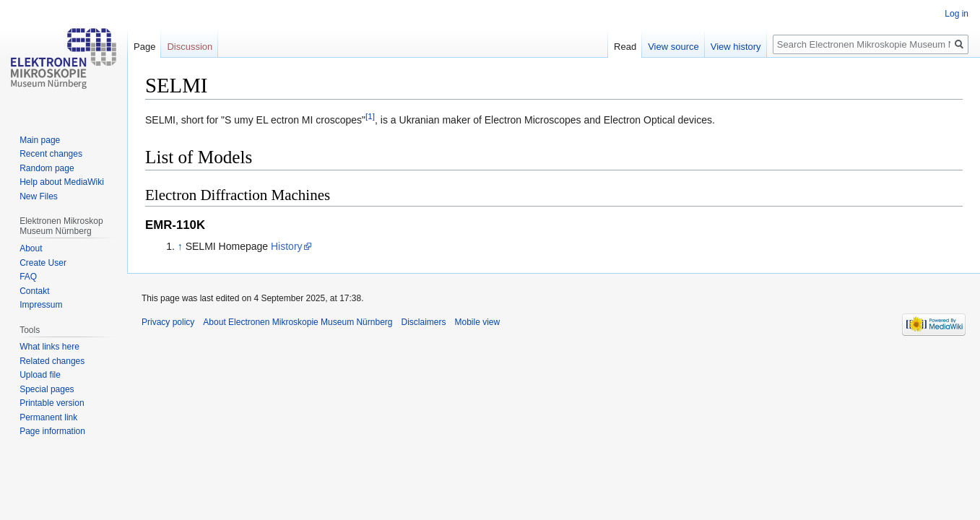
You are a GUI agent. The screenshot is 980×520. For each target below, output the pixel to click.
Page (144, 47)
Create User (43, 263)
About (31, 248)
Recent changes (51, 154)
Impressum (41, 305)
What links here (49, 347)
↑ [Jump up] (180, 246)
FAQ (28, 277)
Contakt (34, 291)
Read (625, 47)
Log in (957, 14)
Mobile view (478, 322)
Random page (47, 168)
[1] (370, 116)
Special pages (47, 389)
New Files (39, 196)
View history (736, 47)
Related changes (52, 361)
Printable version (52, 403)
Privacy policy (168, 322)
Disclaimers (423, 322)
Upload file (40, 375)
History (287, 246)
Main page (40, 140)
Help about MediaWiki (62, 182)
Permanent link (48, 417)
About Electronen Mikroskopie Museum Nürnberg (298, 322)
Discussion (190, 47)
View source (673, 47)
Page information (52, 431)
